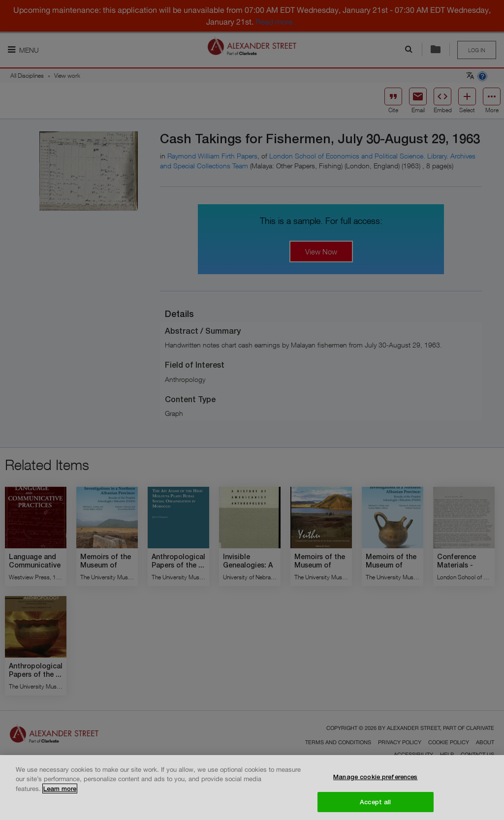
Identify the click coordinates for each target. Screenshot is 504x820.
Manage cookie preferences (375, 780)
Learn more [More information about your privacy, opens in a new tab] (60, 792)
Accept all (375, 805)
